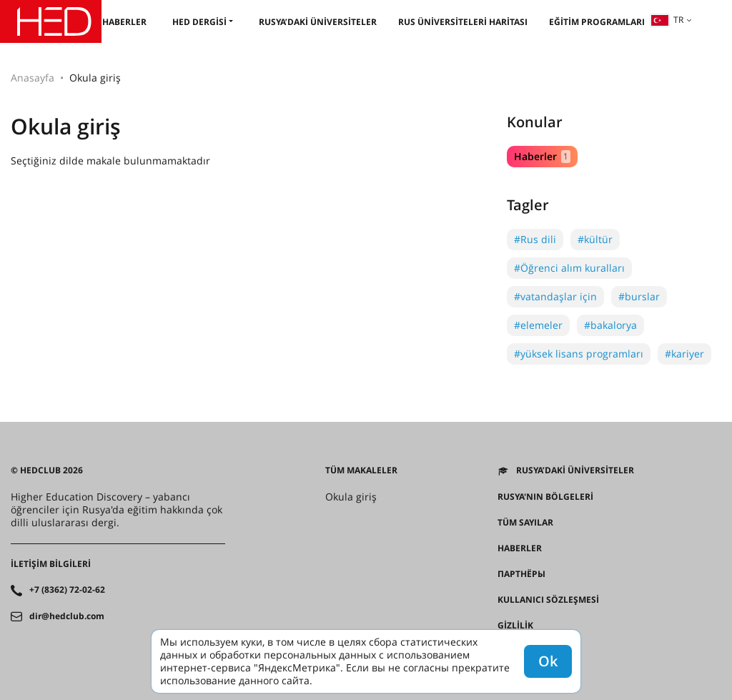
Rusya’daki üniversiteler (318, 22)
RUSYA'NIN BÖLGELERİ (545, 497)
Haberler (124, 22)
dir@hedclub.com (67, 616)
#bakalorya (610, 325)
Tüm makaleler (361, 470)
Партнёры (521, 574)
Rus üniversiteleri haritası (463, 22)
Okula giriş (351, 497)
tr (667, 20)
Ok (548, 661)
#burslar (639, 296)
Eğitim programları (597, 22)
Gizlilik (515, 626)
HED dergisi (199, 22)
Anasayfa (33, 78)
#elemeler (538, 325)
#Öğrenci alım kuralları (569, 268)
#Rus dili (535, 239)
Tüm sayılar (525, 523)
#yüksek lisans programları (579, 354)
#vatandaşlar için (555, 296)
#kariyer (684, 354)
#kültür (595, 239)
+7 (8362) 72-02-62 (67, 590)
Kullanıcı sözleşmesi (548, 600)
